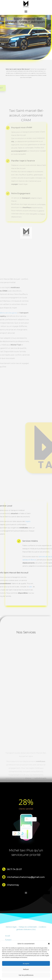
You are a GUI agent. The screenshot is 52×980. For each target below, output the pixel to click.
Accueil (8, 936)
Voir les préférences (26, 975)
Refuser (26, 969)
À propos (8, 940)
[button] (49, 944)
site (5, 587)
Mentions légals (11, 927)
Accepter (26, 963)
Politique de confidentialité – (28, 927)
